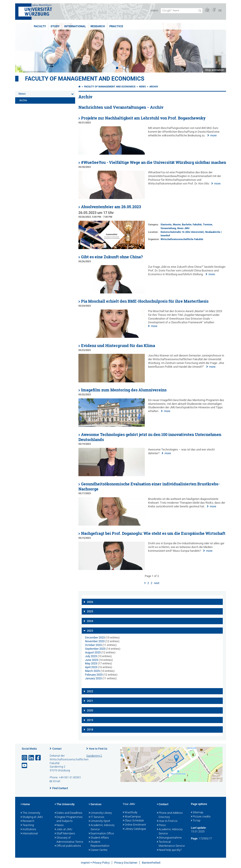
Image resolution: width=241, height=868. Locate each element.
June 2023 (92, 660)
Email (57, 781)
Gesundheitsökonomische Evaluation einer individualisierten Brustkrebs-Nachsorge (149, 486)
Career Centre (98, 850)
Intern (154, 10)
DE (220, 10)
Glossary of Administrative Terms (69, 840)
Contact (57, 749)
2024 (90, 621)
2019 (90, 720)
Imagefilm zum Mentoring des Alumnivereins (124, 390)
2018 (90, 730)
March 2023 (92, 671)
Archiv (23, 100)
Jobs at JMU (63, 830)
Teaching (27, 825)
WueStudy (130, 813)
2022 (90, 691)
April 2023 (91, 667)
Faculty (40, 26)
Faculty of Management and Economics (85, 79)
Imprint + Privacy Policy (95, 863)
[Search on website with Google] (182, 11)
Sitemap (197, 813)
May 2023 (91, 663)
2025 (90, 611)
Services (95, 805)
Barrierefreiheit (151, 863)
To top (196, 821)
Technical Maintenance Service (171, 844)
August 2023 (93, 652)
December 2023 (95, 637)
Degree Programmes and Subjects (69, 819)
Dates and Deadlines (69, 813)
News (22, 94)
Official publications (68, 846)
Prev (23, 48)
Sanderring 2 (94, 756)
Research (98, 26)
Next (218, 48)
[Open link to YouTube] (25, 766)
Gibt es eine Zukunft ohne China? (112, 257)
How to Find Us (98, 749)
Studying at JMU (32, 817)
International (75, 26)
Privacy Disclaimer (126, 863)
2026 (90, 602)
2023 (90, 631)
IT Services (97, 817)
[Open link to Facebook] (38, 758)
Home (25, 805)
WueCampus (132, 817)
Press (161, 825)
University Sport (99, 821)
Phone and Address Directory (170, 815)
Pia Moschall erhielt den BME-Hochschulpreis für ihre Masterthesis (145, 301)
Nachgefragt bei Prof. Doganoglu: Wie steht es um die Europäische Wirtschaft (153, 533)
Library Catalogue (134, 829)
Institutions (28, 830)
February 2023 (94, 675)
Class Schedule (133, 821)
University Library (100, 813)
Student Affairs (99, 838)
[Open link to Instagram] (25, 758)
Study (55, 26)
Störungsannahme (169, 838)
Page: (194, 838)
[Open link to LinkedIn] (32, 758)
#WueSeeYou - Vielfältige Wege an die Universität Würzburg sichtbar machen (154, 162)
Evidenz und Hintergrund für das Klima (118, 346)
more (213, 135)
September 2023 (95, 649)
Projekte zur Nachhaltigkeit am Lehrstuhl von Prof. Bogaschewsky (143, 118)
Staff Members (65, 834)
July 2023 (91, 656)
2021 (90, 701)
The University (30, 813)
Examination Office (101, 834)
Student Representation (99, 844)
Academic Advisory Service (102, 827)
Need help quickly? (169, 850)
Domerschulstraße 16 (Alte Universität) (182, 232)
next (157, 583)
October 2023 (93, 645)
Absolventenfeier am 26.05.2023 (111, 207)
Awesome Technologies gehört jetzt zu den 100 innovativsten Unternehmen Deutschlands (150, 437)
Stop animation (215, 70)
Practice (116, 26)
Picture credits (201, 817)
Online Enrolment (134, 825)
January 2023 (93, 678)
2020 (90, 711)
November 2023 (95, 641)
